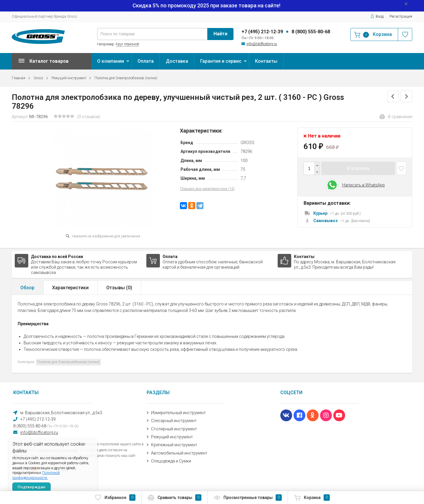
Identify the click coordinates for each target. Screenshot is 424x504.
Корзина (312, 498)
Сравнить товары (174, 498)
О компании (111, 61)
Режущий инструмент (69, 78)
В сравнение (396, 117)
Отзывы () (119, 288)
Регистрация (401, 16)
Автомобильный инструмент (179, 453)
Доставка (177, 61)
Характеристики (70, 288)
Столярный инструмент (174, 429)
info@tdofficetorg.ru (262, 44)
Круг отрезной (127, 44)
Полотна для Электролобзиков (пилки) (126, 78)
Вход (377, 16)
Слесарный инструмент (174, 421)
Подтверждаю (32, 487)
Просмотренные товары (248, 498)
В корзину (358, 168)
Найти (220, 34)
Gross (38, 78)
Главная (19, 78)
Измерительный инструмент (178, 413)
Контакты (266, 61)
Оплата (146, 61)
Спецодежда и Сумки (171, 461)
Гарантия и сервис (221, 61)
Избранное (115, 498)
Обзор (27, 288)
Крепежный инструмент (174, 445)
